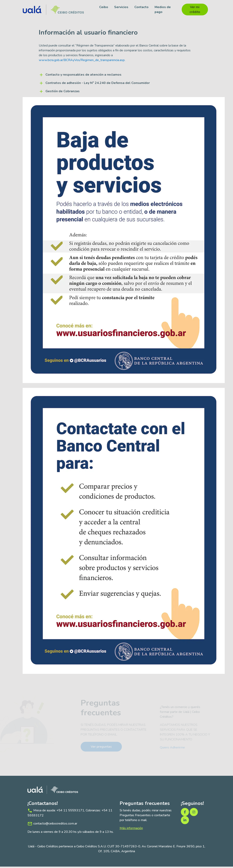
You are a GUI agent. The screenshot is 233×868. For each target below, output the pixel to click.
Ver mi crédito (194, 10)
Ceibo (103, 7)
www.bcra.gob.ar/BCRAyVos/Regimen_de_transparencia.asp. (82, 61)
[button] (117, 76)
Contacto (141, 7)
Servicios (121, 7)
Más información (131, 830)
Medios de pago (162, 10)
